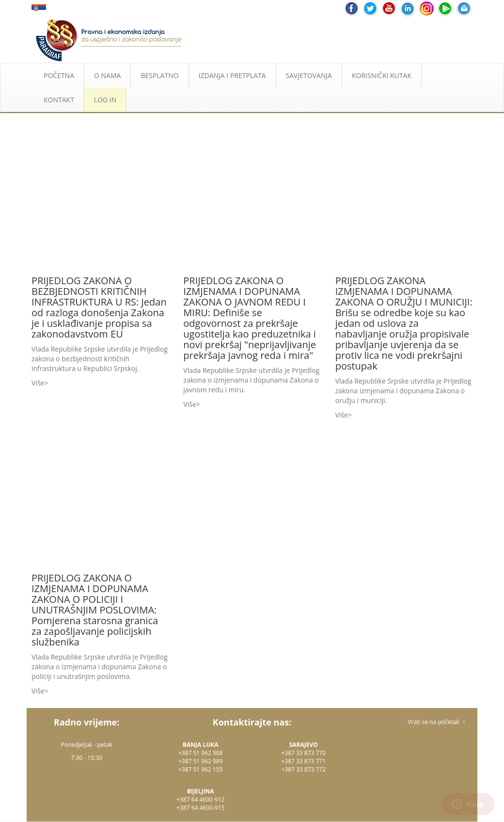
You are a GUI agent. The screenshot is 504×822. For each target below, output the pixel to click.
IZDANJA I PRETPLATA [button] (232, 75)
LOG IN (105, 100)
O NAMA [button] (107, 75)
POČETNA (59, 75)
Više (38, 383)
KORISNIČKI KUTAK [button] (382, 75)
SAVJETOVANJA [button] (309, 75)
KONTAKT (59, 100)
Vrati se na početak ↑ (437, 722)
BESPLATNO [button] (159, 75)
